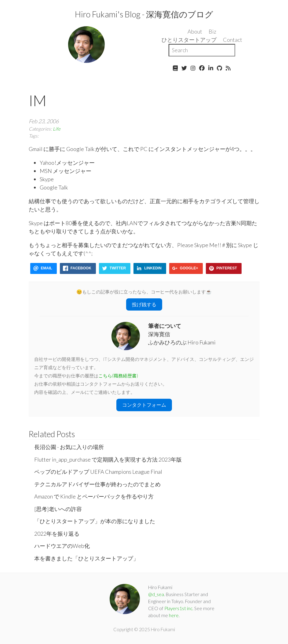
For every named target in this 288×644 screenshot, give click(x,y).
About (195, 31)
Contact (233, 40)
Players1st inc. (179, 608)
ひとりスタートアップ (189, 40)
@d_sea (156, 594)
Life (57, 129)
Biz (212, 31)
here (174, 615)
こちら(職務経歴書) (118, 376)
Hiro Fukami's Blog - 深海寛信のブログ (144, 14)
